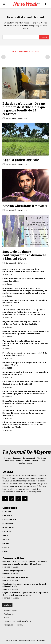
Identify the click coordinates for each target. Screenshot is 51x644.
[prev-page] (3, 57)
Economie (6, 567)
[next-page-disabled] (48, 57)
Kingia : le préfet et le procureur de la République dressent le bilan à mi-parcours (23, 270)
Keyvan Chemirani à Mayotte (25, 206)
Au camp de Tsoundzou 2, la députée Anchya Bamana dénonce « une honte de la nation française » (24, 413)
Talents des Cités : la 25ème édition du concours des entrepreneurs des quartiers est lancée (25, 343)
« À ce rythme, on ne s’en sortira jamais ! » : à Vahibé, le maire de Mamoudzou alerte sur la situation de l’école (24, 425)
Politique (6, 598)
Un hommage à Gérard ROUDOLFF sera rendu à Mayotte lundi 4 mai (25, 373)
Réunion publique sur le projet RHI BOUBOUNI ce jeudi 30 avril (24, 364)
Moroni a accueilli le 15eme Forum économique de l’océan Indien (25, 301)
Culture (6, 580)
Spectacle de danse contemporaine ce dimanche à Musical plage (24, 255)
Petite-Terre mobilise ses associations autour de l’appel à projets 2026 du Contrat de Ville (25, 392)
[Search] (44, 37)
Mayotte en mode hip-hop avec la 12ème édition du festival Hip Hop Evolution (22, 323)
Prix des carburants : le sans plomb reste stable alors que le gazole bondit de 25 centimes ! (24, 109)
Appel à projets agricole (21, 160)
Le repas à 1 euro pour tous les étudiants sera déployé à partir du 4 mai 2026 (25, 383)
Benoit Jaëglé (11, 118)
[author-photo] (4, 118)
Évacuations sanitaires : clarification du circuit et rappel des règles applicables (25, 402)
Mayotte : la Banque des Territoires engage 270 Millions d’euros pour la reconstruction (25, 332)
